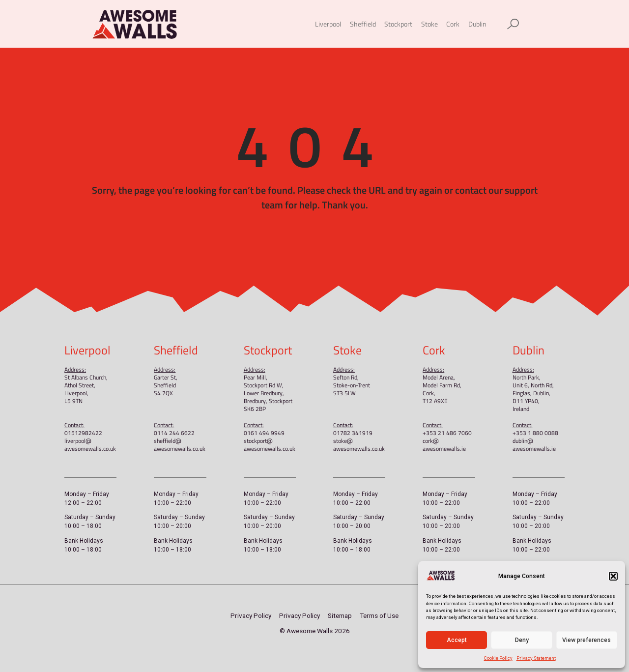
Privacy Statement (536, 658)
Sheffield (363, 24)
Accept (457, 640)
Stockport (398, 24)
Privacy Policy (251, 615)
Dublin (477, 24)
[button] (613, 576)
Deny (522, 640)
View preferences (586, 640)
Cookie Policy (498, 658)
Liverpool (328, 24)
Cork (453, 24)
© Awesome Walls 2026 (315, 631)
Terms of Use (379, 615)
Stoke (429, 24)
